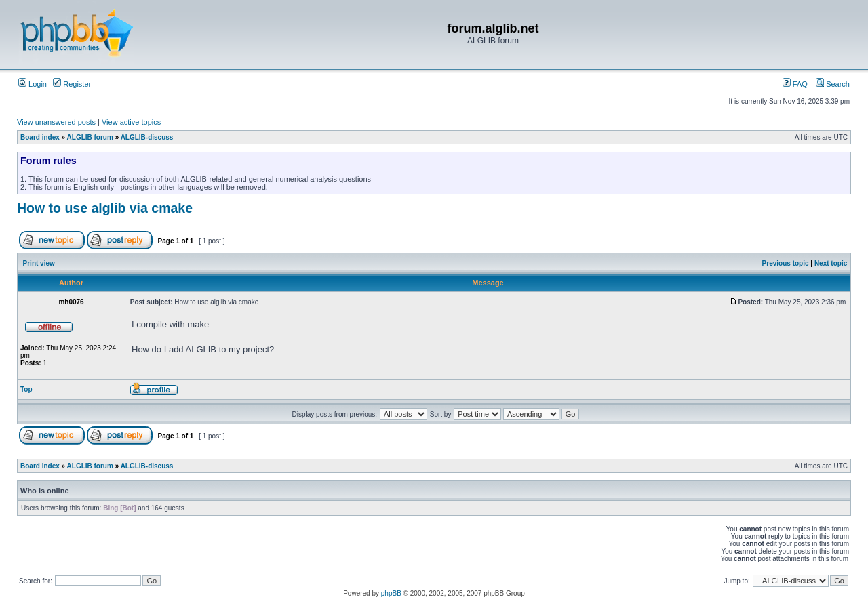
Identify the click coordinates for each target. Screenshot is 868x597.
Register (72, 84)
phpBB (391, 593)
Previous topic (786, 263)
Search (833, 84)
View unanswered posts (56, 122)
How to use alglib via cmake (105, 208)
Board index (40, 137)
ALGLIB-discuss (147, 137)
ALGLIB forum (90, 137)
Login (33, 84)
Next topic (831, 263)
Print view (39, 263)
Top (26, 389)
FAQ (795, 84)
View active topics (131, 122)
